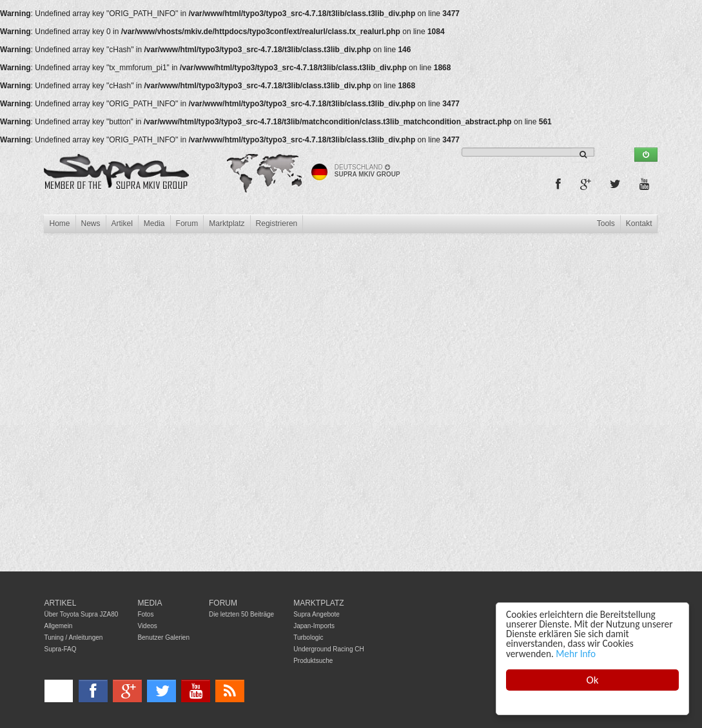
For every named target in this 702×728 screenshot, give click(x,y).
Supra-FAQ (61, 649)
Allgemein (59, 626)
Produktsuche (313, 661)
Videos (147, 626)
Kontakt (639, 224)
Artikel (122, 224)
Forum (187, 224)
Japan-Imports (314, 626)
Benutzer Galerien (163, 637)
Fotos (145, 614)
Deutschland (363, 167)
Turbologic (308, 637)
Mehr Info (576, 654)
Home (59, 224)
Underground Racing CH (329, 649)
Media (154, 224)
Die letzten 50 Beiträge (241, 614)
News (91, 224)
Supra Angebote (317, 614)
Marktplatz (227, 224)
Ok (593, 680)
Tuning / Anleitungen (74, 637)
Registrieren (277, 224)
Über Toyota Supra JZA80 (82, 614)
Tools (606, 224)
